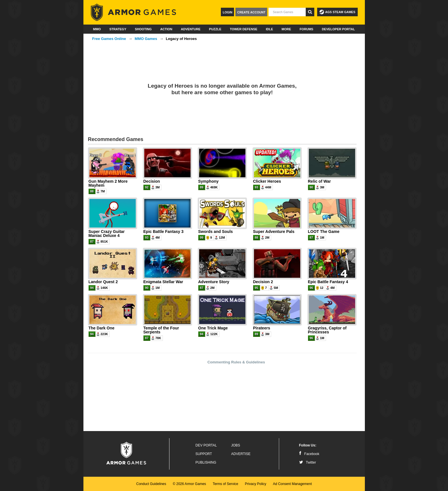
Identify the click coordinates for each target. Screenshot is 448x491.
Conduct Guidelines (151, 484)
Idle (270, 29)
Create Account (251, 12)
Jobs (236, 445)
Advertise (241, 454)
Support (204, 454)
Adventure (191, 29)
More (286, 29)
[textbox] (287, 12)
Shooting (143, 29)
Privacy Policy (256, 484)
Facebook (309, 454)
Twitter (308, 462)
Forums (307, 29)
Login (227, 12)
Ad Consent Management (292, 484)
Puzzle (215, 29)
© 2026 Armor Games (189, 484)
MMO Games (146, 39)
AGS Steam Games (337, 12)
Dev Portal (206, 445)
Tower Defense (243, 29)
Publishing (206, 462)
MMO (97, 29)
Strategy (118, 29)
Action (166, 29)
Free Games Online (109, 39)
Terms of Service (225, 484)
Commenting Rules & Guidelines (236, 362)
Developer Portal (338, 29)
